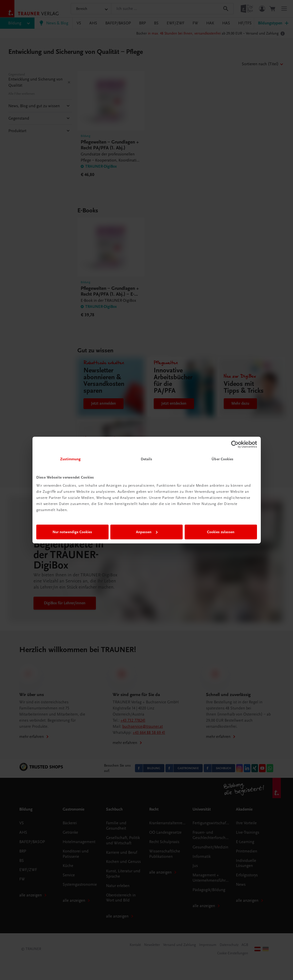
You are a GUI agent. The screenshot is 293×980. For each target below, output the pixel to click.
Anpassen (147, 532)
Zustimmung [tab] (71, 459)
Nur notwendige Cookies (72, 532)
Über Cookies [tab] (222, 459)
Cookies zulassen (221, 532)
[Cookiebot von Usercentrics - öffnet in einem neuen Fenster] (235, 444)
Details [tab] (147, 459)
